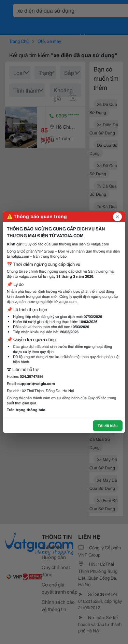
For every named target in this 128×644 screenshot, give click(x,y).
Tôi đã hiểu (108, 425)
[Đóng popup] (117, 217)
